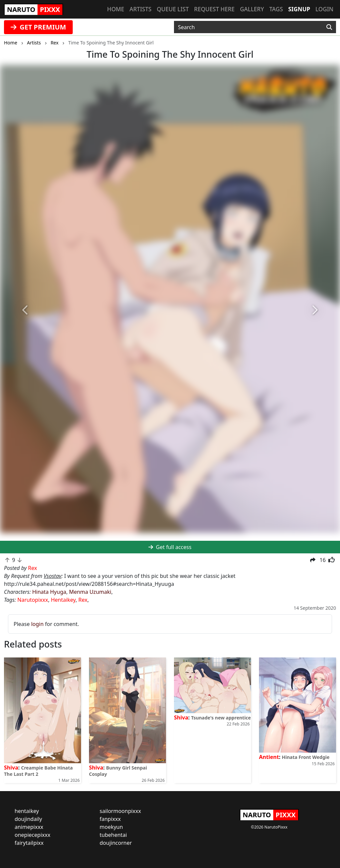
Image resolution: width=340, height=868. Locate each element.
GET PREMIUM (38, 27)
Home (116, 9)
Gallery (252, 9)
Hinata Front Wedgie (306, 757)
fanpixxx (110, 819)
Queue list (173, 9)
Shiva (11, 768)
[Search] (329, 27)
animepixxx (29, 827)
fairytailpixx (29, 843)
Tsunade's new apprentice (221, 718)
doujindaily (28, 819)
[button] (26, 310)
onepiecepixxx (33, 835)
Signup (299, 9)
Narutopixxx (33, 600)
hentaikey (27, 811)
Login (324, 9)
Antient (269, 757)
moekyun (111, 827)
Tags (276, 9)
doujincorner (116, 843)
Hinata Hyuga (49, 592)
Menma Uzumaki (90, 592)
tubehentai (113, 835)
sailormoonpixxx (120, 811)
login (38, 624)
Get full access (170, 547)
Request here (214, 9)
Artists (140, 9)
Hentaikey (63, 600)
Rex (83, 600)
